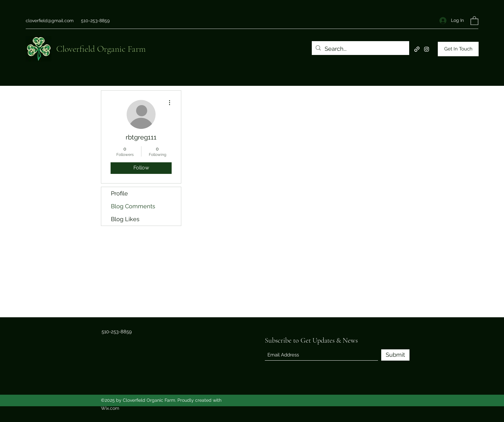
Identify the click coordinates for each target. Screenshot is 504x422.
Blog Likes (125, 219)
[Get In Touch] (458, 49)
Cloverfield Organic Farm (101, 49)
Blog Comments (133, 206)
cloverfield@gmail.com (50, 21)
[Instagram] (427, 49)
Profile (119, 193)
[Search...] (360, 49)
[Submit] (395, 355)
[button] (474, 20)
